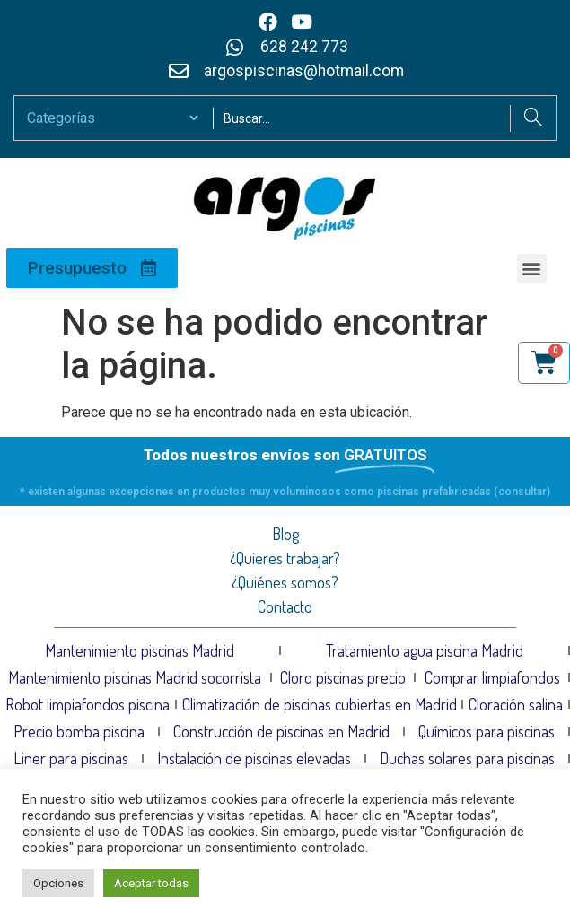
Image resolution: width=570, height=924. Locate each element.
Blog (285, 534)
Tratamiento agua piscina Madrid (425, 650)
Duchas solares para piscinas (467, 758)
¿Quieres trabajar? (285, 558)
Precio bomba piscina (79, 731)
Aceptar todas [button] (151, 883)
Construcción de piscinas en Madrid (281, 731)
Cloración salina (516, 704)
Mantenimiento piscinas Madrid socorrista (135, 677)
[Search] (533, 118)
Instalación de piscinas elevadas (254, 758)
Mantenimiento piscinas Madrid (140, 650)
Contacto (285, 606)
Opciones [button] (58, 883)
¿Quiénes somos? (285, 582)
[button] (532, 269)
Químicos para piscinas (487, 731)
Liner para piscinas (71, 758)
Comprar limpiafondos (492, 677)
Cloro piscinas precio (343, 677)
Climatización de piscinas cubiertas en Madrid (320, 704)
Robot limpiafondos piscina (88, 704)
